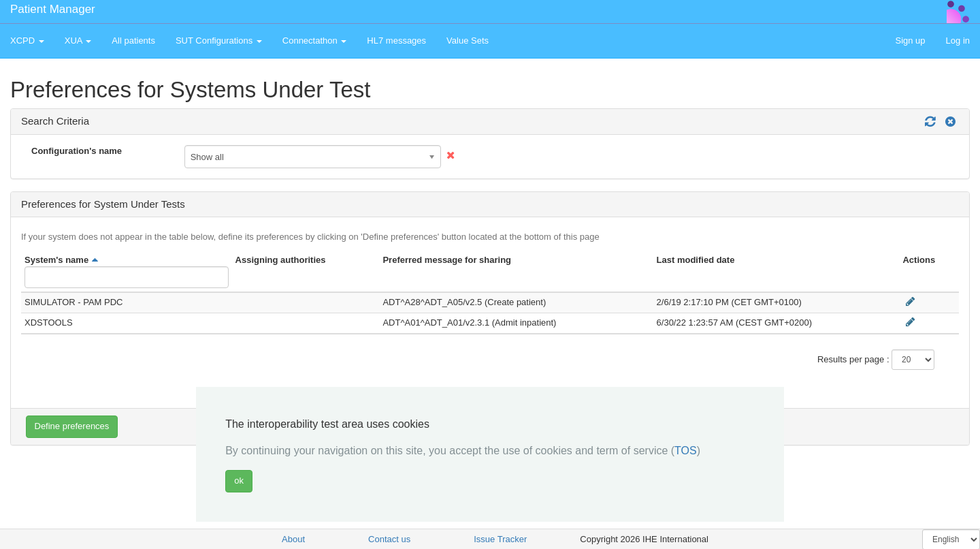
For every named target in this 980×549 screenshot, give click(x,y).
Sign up (910, 41)
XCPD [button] (27, 41)
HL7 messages (396, 41)
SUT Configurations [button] (219, 41)
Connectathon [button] (315, 41)
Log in (958, 41)
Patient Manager (53, 9)
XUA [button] (78, 41)
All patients (133, 41)
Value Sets (468, 41)
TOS (686, 451)
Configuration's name (77, 151)
